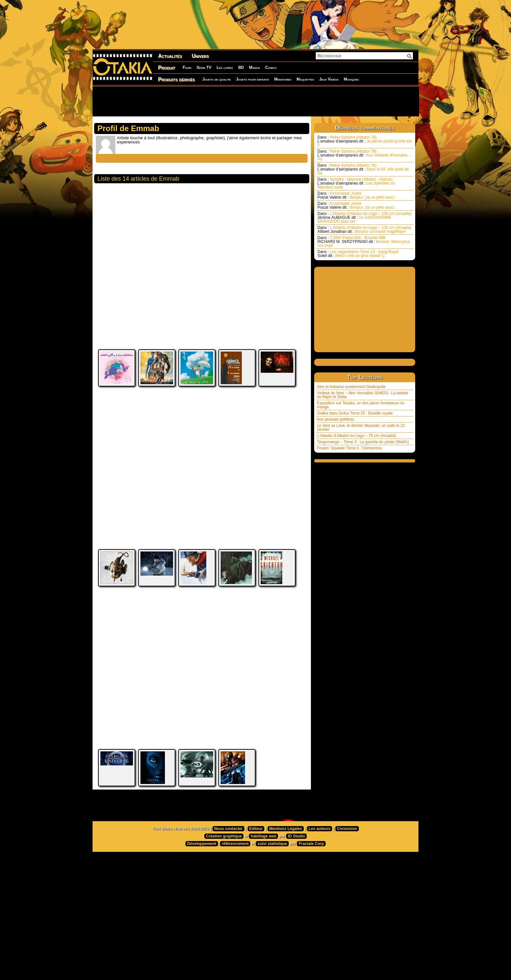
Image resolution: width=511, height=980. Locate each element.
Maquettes (305, 79)
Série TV (204, 68)
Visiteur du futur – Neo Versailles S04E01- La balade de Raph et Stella (362, 395)
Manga (255, 68)
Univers (200, 56)
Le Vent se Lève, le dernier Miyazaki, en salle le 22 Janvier (361, 428)
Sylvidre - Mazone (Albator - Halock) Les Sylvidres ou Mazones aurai (356, 183)
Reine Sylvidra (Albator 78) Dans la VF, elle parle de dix (363, 169)
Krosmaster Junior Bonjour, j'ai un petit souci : (357, 195)
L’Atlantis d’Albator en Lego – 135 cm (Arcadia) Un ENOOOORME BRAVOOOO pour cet (364, 218)
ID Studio (296, 868)
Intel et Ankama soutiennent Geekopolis (351, 387)
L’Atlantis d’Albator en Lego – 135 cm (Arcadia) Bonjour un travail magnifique (364, 230)
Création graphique (224, 868)
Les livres (225, 68)
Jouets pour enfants (252, 79)
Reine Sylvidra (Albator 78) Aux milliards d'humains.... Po (365, 155)
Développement (202, 876)
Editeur (256, 861)
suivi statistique (272, 876)
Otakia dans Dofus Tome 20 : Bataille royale (355, 413)
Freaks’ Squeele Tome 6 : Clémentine (349, 448)
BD (241, 68)
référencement (235, 876)
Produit (167, 68)
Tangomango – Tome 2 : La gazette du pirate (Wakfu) (363, 442)
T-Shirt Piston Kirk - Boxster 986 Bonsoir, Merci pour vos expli (364, 242)
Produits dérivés (176, 79)
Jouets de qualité (217, 79)
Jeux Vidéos (329, 79)
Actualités (170, 56)
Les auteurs (320, 861)
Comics (271, 68)
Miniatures (283, 79)
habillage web (263, 868)
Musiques (351, 79)
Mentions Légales (286, 861)
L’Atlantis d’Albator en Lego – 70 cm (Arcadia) (356, 436)
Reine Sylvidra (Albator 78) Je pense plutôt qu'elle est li (365, 141)
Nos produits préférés (336, 419)
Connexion (347, 861)
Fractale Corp (311, 876)
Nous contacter (228, 861)
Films (187, 68)
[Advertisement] (255, 101)
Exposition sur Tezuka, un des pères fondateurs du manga (361, 405)
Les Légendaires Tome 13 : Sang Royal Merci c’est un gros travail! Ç (358, 254)
